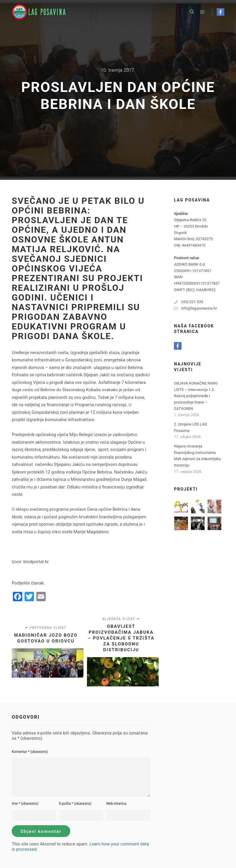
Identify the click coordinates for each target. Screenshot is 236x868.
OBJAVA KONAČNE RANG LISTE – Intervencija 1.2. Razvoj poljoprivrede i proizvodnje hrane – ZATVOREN (196, 396)
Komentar (30, 752)
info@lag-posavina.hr (195, 308)
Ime (25, 804)
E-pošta (75, 804)
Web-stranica (116, 804)
